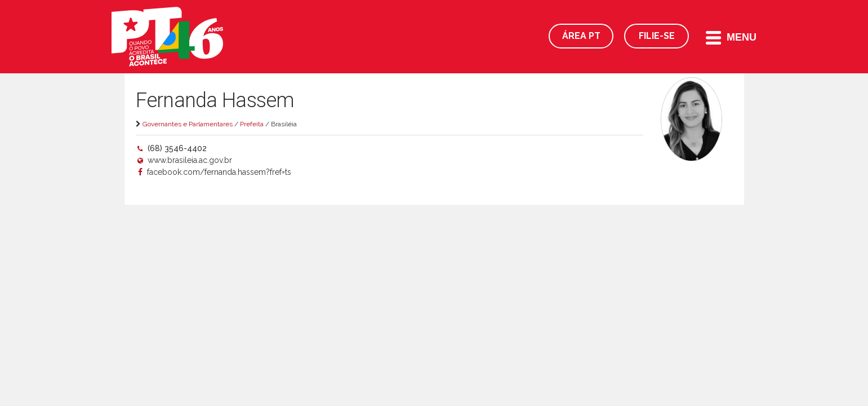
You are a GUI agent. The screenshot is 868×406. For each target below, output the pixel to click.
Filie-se (657, 36)
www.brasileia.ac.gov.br (190, 160)
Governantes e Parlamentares (188, 124)
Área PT (581, 36)
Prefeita (252, 124)
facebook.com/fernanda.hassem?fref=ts (218, 172)
